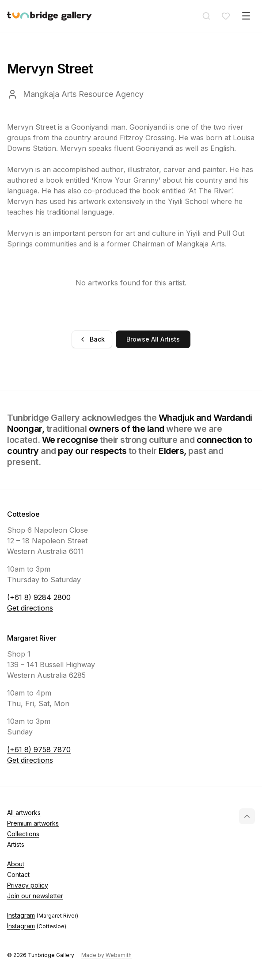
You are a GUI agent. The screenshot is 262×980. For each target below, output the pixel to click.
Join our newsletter (35, 896)
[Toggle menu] (246, 16)
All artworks (24, 813)
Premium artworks (33, 823)
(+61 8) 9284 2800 (39, 597)
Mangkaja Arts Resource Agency (83, 94)
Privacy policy (28, 885)
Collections (23, 834)
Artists (16, 844)
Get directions (30, 608)
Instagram (43, 915)
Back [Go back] (92, 339)
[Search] (206, 16)
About (16, 864)
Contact (18, 874)
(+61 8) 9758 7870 (39, 749)
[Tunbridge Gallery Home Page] (49, 16)
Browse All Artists (153, 339)
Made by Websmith (106, 955)
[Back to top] (247, 816)
